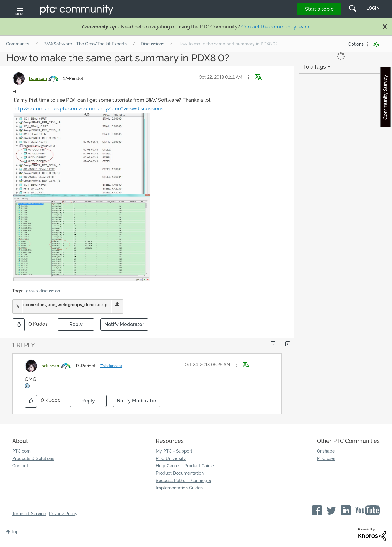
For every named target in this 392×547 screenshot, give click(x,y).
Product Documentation (180, 473)
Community (18, 44)
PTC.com (21, 451)
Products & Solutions (33, 458)
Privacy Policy (63, 514)
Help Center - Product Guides (186, 466)
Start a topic (319, 9)
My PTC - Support (174, 451)
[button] (248, 77)
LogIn (373, 8)
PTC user (326, 458)
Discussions (153, 44)
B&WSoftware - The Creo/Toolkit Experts (85, 44)
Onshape (326, 451)
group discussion (43, 291)
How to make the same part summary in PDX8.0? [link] (228, 44)
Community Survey (385, 97)
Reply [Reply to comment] (88, 401)
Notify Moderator (124, 324)
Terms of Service (29, 514)
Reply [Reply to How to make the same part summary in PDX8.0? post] (76, 324)
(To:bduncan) (111, 366)
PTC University (171, 458)
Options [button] (356, 44)
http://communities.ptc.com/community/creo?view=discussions (88, 109)
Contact (20, 466)
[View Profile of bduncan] (38, 78)
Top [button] (15, 532)
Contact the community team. (276, 27)
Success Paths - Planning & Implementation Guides (184, 484)
